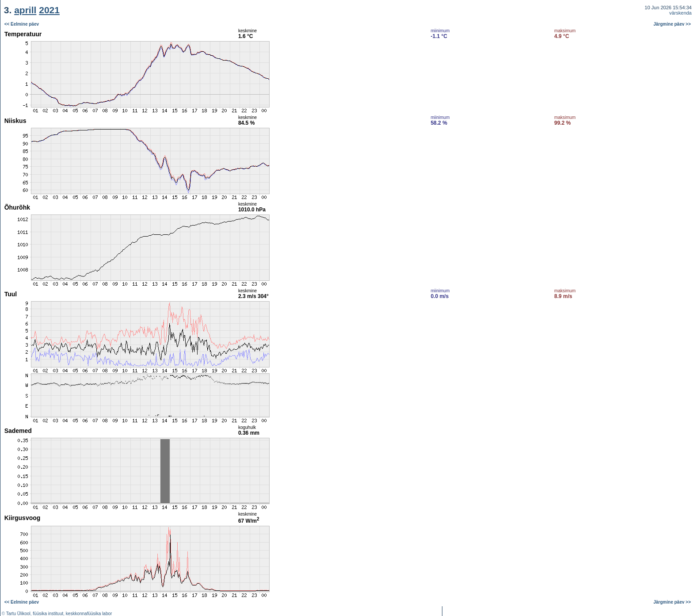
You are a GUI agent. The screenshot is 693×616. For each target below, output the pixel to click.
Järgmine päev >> (672, 24)
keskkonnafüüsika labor (89, 614)
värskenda (680, 13)
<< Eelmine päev (22, 24)
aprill (25, 10)
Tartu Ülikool (18, 614)
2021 (49, 10)
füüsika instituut (48, 614)
